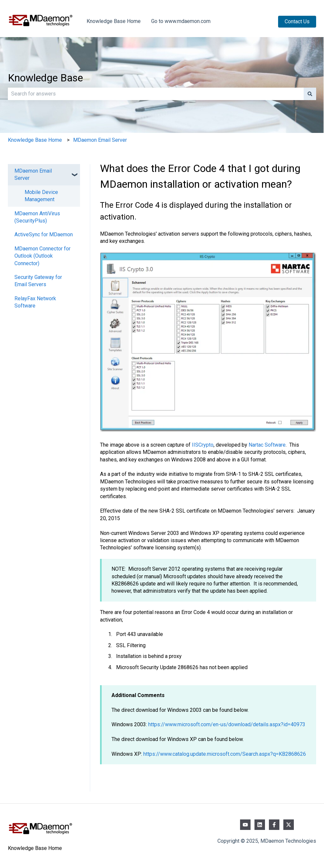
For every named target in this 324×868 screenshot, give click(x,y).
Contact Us (297, 21)
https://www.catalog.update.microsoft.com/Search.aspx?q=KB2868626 (225, 754)
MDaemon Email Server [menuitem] (33, 174)
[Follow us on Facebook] (274, 825)
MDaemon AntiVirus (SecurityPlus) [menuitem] (37, 217)
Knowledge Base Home (114, 21)
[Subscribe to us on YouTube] (245, 825)
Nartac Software (267, 445)
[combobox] (156, 94)
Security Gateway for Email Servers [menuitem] (38, 281)
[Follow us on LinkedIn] (260, 825)
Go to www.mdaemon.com (181, 21)
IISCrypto (203, 445)
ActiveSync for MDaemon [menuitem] (44, 234)
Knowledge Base (45, 78)
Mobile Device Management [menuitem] (41, 196)
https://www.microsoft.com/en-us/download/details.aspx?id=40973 (227, 724)
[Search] (310, 94)
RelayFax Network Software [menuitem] (35, 302)
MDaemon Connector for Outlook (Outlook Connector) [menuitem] (42, 256)
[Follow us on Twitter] (289, 825)
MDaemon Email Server (100, 140)
